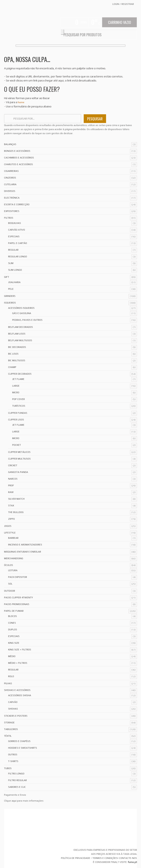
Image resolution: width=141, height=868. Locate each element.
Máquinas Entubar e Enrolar (23, 552)
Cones (12, 623)
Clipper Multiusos (19, 459)
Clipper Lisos (16, 420)
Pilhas (8, 683)
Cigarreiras (11, 171)
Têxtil (8, 736)
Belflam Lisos (17, 334)
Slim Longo (15, 270)
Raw (11, 492)
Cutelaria (10, 184)
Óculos (9, 565)
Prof (11, 485)
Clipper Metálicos (19, 452)
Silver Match (16, 499)
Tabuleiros (11, 729)
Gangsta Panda (18, 472)
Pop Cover (18, 399)
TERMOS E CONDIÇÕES (105, 858)
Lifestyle (10, 533)
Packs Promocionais (17, 604)
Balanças (10, 144)
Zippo (11, 519)
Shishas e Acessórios (17, 690)
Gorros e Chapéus (19, 741)
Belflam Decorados (21, 327)
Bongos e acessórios (17, 151)
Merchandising (14, 558)
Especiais (14, 236)
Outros (13, 755)
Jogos (8, 526)
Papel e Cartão (18, 243)
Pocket (17, 445)
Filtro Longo (16, 774)
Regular (13, 250)
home (21, 102)
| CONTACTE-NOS (127, 858)
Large (16, 386)
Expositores (12, 211)
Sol (10, 584)
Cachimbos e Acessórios (19, 158)
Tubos (8, 768)
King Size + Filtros (20, 650)
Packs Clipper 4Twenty (18, 598)
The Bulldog (16, 512)
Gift (7, 277)
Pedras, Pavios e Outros (27, 320)
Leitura (13, 570)
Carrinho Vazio (120, 22)
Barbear (13, 538)
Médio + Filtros (18, 663)
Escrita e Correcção (17, 204)
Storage (9, 723)
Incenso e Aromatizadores (25, 545)
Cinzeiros (10, 178)
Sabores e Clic (17, 787)
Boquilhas (15, 223)
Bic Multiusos (17, 360)
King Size (14, 643)
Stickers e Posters (16, 716)
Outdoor (10, 591)
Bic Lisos (13, 354)
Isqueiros (10, 303)
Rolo (11, 676)
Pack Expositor (18, 577)
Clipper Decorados (20, 374)
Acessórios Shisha (20, 695)
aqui (14, 801)
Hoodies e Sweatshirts (23, 748)
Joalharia (14, 282)
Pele (11, 289)
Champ (12, 367)
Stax (11, 506)
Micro (16, 392)
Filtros (9, 218)
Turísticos (19, 406)
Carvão (13, 702)
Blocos (12, 616)
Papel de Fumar (14, 611)
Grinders (10, 296)
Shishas (13, 709)
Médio (12, 656)
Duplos (13, 630)
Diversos (10, 191)
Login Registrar (123, 4)
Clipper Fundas (18, 413)
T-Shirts (13, 761)
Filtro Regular (17, 780)
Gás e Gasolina (22, 313)
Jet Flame (18, 379)
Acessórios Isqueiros (21, 308)
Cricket (13, 465)
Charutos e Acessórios (18, 164)
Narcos (13, 479)
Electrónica (12, 198)
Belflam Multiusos (20, 340)
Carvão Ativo (17, 230)
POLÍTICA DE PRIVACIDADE (76, 858)
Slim (11, 263)
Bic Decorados (17, 347)
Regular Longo (18, 257)
